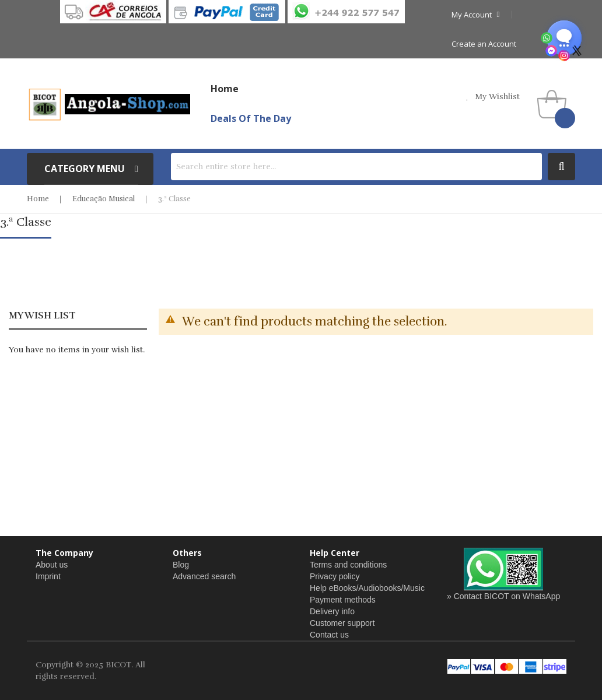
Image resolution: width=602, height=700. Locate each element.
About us (52, 565)
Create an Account (484, 44)
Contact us (329, 635)
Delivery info (332, 611)
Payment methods (343, 600)
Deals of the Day (251, 118)
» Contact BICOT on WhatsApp (503, 596)
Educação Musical (104, 199)
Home (38, 199)
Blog (181, 565)
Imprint (48, 576)
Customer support (342, 623)
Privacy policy (335, 576)
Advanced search (204, 576)
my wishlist (497, 97)
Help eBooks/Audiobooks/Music (367, 588)
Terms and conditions (348, 565)
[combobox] (356, 167)
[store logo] (108, 104)
